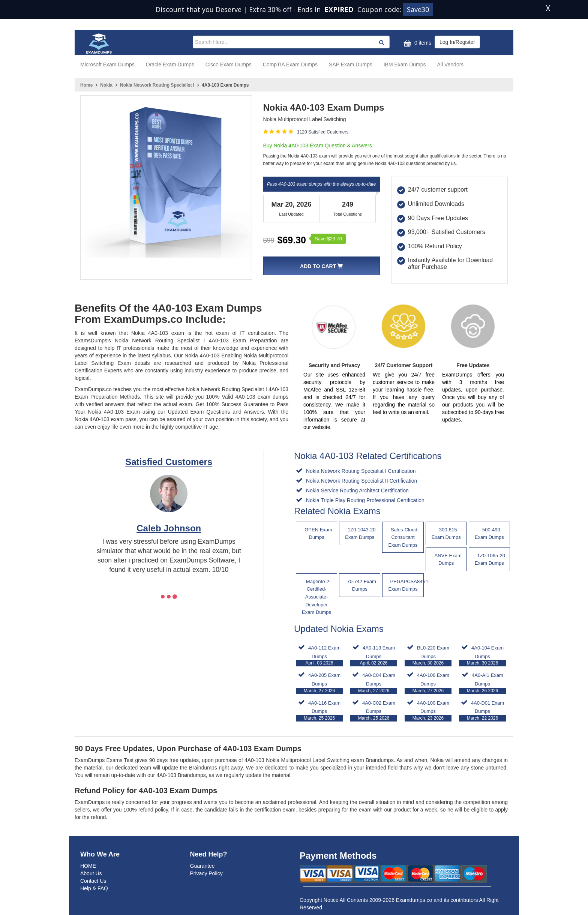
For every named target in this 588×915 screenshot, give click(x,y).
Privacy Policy (206, 873)
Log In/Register (457, 42)
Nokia (106, 85)
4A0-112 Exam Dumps (319, 656)
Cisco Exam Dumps (229, 64)
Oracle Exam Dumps (170, 64)
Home (86, 85)
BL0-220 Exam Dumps (428, 656)
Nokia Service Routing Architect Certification (357, 490)
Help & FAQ (94, 888)
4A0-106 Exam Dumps (428, 683)
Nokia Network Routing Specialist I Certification (360, 471)
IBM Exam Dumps (405, 64)
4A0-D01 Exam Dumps (482, 711)
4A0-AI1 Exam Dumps (482, 683)
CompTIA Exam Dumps (290, 64)
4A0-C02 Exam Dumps (374, 711)
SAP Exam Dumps (351, 64)
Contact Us (93, 881)
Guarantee (202, 866)
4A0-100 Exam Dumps (428, 711)
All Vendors (451, 64)
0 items (416, 43)
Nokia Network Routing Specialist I (157, 85)
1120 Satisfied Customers (323, 132)
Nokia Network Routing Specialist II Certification (361, 481)
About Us (91, 873)
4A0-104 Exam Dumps (482, 656)
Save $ (328, 239)
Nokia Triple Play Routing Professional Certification (364, 500)
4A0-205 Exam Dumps (319, 683)
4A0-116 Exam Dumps (319, 711)
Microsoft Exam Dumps (107, 64)
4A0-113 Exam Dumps (374, 656)
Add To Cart (321, 266)
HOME (88, 866)
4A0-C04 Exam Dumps (374, 683)
